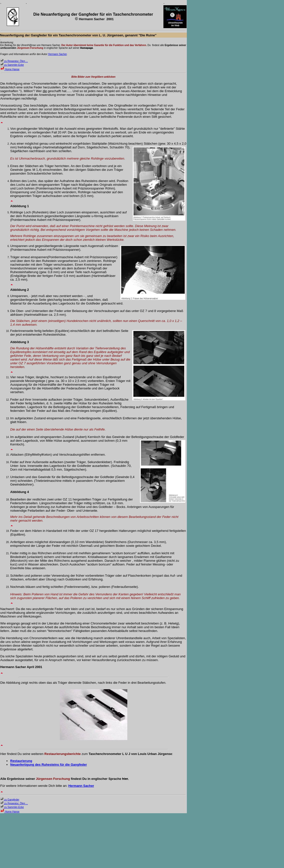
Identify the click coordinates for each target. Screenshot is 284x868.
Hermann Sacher (57, 54)
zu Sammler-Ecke (12, 65)
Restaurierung (21, 761)
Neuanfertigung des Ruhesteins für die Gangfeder (49, 765)
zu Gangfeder (10, 800)
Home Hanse (10, 69)
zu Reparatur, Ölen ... (14, 61)
